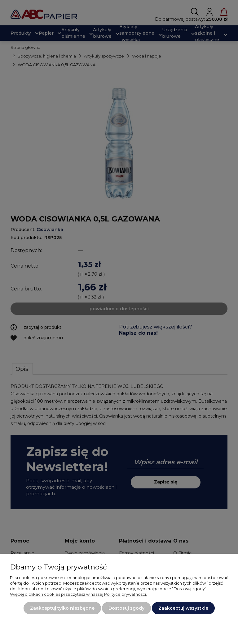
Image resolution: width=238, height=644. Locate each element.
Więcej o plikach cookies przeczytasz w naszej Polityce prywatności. (78, 594)
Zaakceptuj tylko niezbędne (62, 608)
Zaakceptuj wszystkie (183, 608)
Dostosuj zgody (126, 608)
